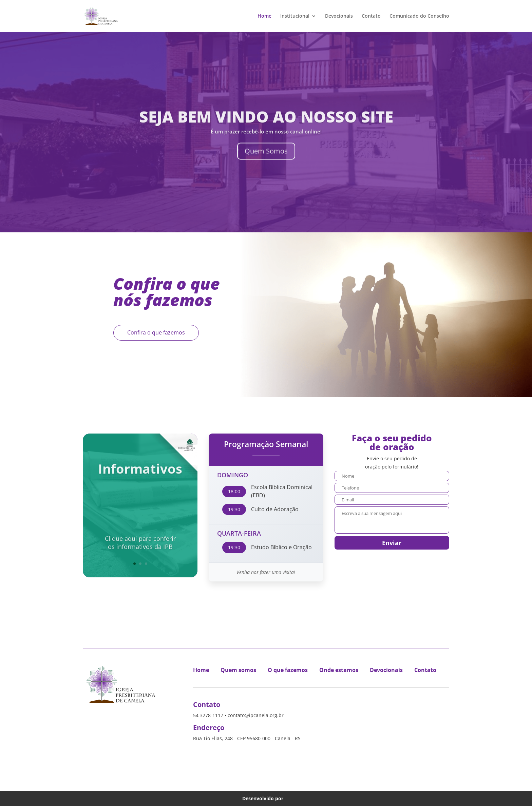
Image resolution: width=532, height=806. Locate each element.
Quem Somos (266, 160)
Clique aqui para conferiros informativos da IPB (140, 526)
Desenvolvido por (266, 798)
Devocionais (339, 16)
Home (264, 16)
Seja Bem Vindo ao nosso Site (266, 126)
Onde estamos (339, 670)
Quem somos (238, 670)
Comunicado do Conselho (419, 16)
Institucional (295, 16)
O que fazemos (288, 670)
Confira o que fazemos (156, 332)
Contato (371, 16)
